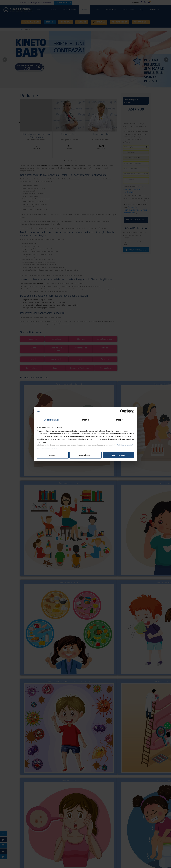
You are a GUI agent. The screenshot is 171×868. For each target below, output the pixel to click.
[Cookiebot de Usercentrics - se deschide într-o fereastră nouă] (125, 412)
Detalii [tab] (85, 419)
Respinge (53, 455)
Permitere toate (118, 455)
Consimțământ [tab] (51, 419)
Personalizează (86, 455)
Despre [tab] (120, 419)
